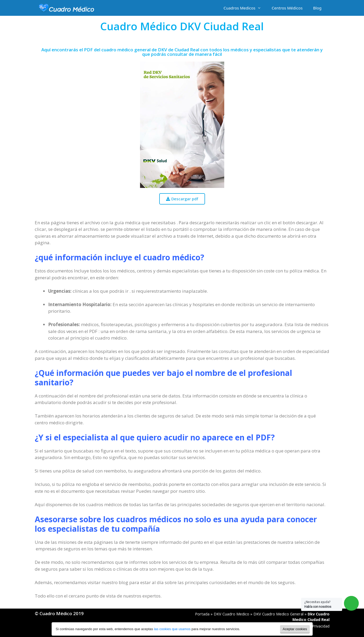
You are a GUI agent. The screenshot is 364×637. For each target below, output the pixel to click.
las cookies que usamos (172, 629)
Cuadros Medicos (245, 8)
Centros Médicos (287, 8)
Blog (317, 8)
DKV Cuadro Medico (231, 614)
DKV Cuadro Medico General (278, 614)
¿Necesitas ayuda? (318, 604)
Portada (202, 614)
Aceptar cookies (295, 629)
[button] (182, 199)
